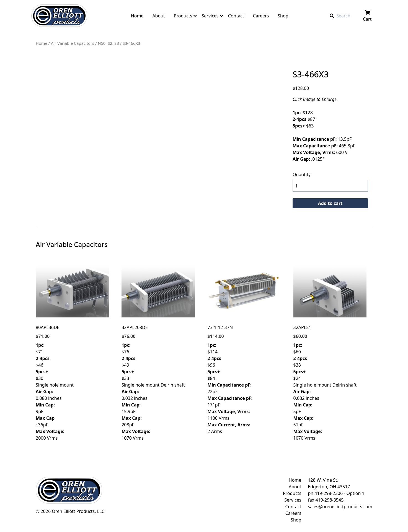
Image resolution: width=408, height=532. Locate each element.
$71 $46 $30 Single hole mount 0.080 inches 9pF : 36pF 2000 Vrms (72, 352)
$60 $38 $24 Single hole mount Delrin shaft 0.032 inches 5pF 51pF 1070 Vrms (330, 352)
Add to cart (330, 203)
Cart (368, 16)
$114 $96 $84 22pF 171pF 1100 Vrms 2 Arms (244, 349)
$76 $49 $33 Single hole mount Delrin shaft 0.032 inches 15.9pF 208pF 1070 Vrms (158, 352)
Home (42, 43)
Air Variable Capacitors (73, 43)
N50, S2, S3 (108, 43)
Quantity (302, 174)
